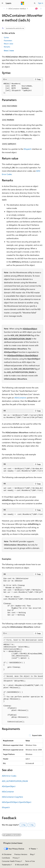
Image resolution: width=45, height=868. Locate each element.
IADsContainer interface (17, 9)
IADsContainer (20, 398)
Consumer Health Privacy (11, 861)
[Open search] (35, 3)
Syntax (6, 37)
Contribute (6, 858)
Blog (32, 854)
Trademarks (6, 865)
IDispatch (28, 149)
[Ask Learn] (37, 9)
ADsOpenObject (30, 329)
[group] (22, 416)
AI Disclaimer (7, 854)
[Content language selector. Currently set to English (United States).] (13, 843)
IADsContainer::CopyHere (12, 797)
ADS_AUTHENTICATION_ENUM (18, 339)
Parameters (8, 40)
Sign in (41, 3)
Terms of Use (30, 861)
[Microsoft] (23, 3)
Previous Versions (21, 854)
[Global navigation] (2, 3)
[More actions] (41, 9)
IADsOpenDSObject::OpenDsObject (23, 355)
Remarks (7, 47)
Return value (8, 44)
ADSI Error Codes (9, 776)
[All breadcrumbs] (4, 9)
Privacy (15, 858)
